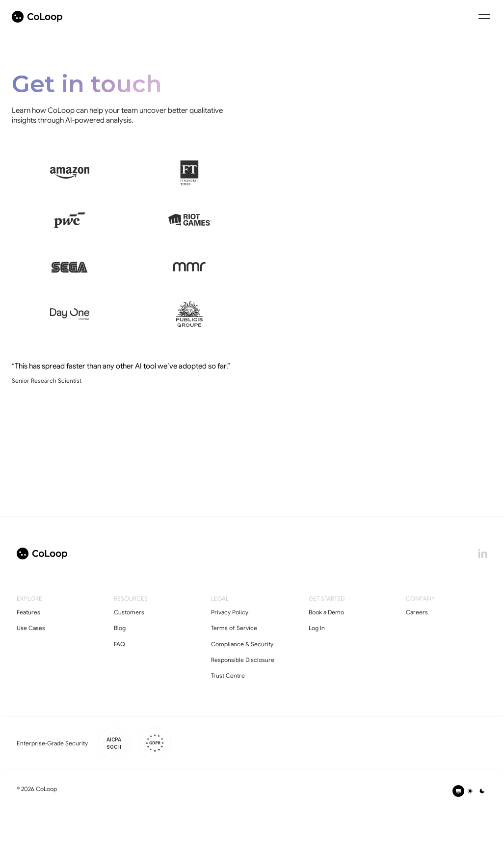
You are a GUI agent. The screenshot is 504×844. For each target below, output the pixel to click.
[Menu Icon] (484, 17)
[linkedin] (483, 554)
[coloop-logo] (37, 17)
